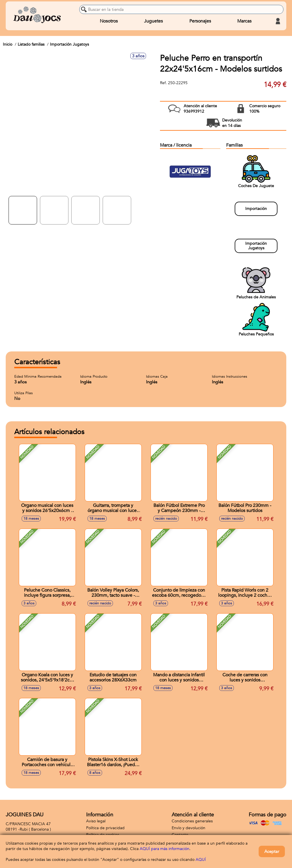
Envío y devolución (188, 828)
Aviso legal (96, 821)
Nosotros (109, 21)
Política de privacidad (105, 828)
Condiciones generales (192, 821)
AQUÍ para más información (165, 849)
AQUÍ (201, 860)
